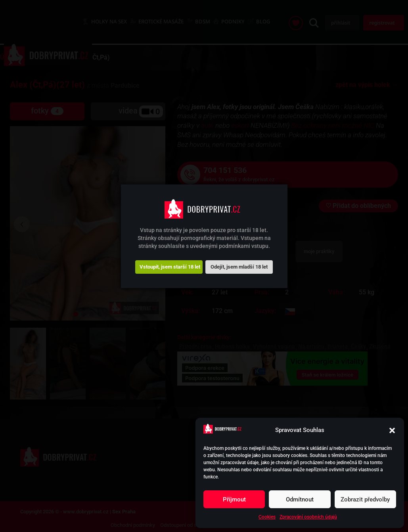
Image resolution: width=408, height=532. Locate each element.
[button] (392, 430)
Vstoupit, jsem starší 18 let (170, 267)
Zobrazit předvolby (365, 499)
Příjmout (234, 499)
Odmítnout (300, 499)
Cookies (267, 517)
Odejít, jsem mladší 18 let (239, 267)
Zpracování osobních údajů (308, 517)
